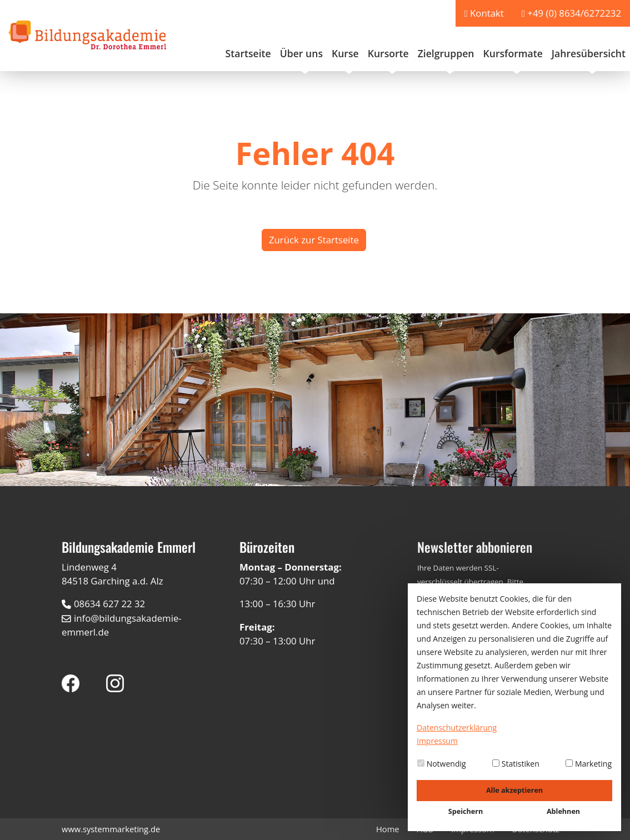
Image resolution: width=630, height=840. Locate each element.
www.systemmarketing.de (111, 829)
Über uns (301, 53)
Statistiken (516, 764)
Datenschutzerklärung (457, 727)
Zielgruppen (446, 53)
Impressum (437, 741)
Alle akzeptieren (514, 790)
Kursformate (512, 53)
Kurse (345, 53)
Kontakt (487, 13)
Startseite (248, 53)
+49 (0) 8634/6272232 (574, 13)
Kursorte (388, 53)
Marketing (589, 764)
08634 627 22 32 (109, 604)
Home (388, 829)
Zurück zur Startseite (314, 240)
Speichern (466, 811)
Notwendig (442, 764)
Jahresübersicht (589, 53)
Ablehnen (563, 811)
